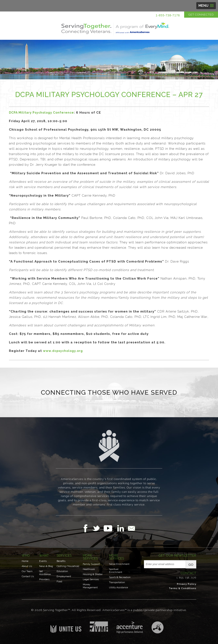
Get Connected (201, 15)
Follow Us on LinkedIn (122, 528)
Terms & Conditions (183, 588)
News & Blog (46, 566)
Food (59, 582)
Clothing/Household (68, 566)
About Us (27, 566)
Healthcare (89, 569)
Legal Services (91, 579)
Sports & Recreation (120, 577)
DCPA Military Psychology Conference (41, 113)
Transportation (117, 582)
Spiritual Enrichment (116, 571)
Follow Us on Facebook (87, 528)
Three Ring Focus (158, 627)
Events (43, 561)
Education (62, 571)
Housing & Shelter (93, 574)
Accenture (130, 627)
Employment (64, 576)
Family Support (91, 564)
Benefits (61, 561)
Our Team (27, 571)
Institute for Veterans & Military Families (99, 627)
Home (25, 561)
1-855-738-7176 (168, 15)
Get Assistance (45, 573)
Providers (44, 579)
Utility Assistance (118, 588)
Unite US (66, 627)
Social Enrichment (119, 564)
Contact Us (28, 576)
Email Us (131, 528)
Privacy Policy (187, 584)
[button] (206, 6)
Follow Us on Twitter (98, 528)
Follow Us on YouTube (110, 528)
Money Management (90, 586)
